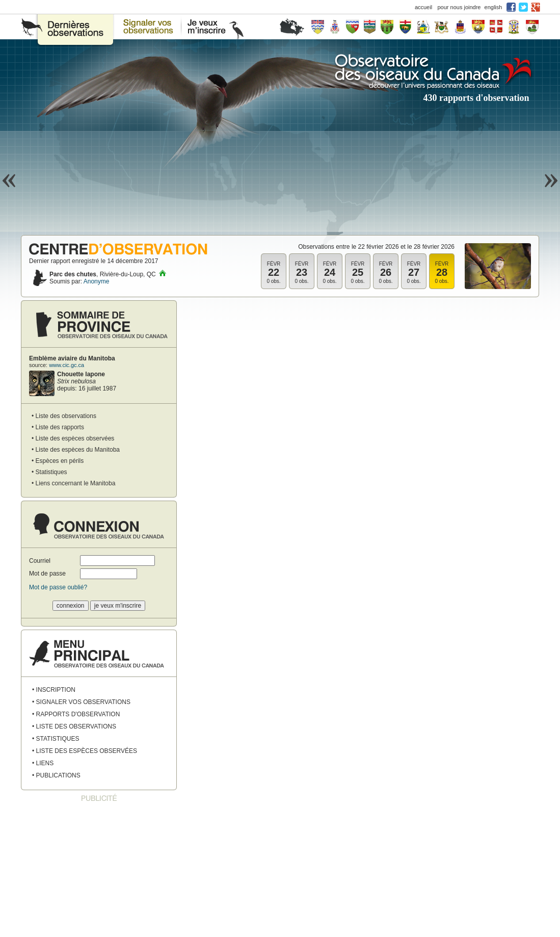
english (494, 7)
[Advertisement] (99, 870)
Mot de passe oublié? (58, 587)
